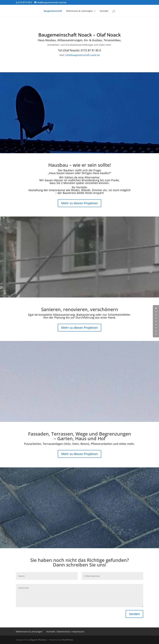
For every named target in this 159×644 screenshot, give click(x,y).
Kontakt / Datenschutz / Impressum (65, 632)
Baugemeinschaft (53, 11)
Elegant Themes (38, 640)
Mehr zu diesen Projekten (79, 203)
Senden (134, 614)
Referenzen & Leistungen (79, 11)
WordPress (67, 640)
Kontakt (104, 11)
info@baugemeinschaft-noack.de (82, 55)
